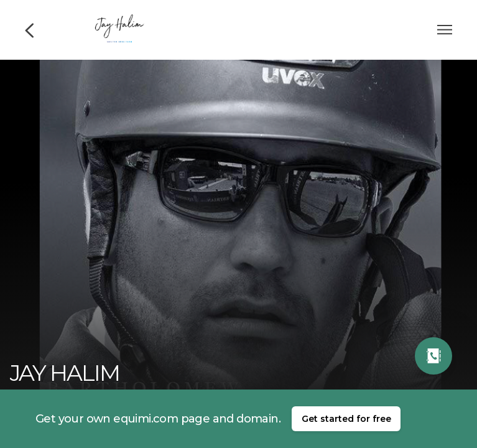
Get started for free (346, 419)
